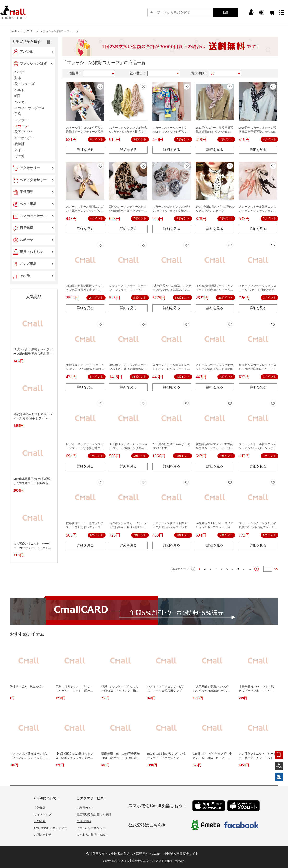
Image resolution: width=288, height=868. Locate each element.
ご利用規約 (84, 821)
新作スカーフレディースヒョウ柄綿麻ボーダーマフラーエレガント (128, 211)
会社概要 (40, 808)
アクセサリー (30, 168)
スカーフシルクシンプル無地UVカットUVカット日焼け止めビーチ (128, 132)
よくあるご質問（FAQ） (92, 835)
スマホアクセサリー (34, 216)
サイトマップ (43, 815)
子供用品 (26, 192)
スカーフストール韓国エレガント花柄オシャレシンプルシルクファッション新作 (85, 211)
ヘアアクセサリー (33, 180)
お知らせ (40, 821)
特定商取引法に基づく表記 (94, 815)
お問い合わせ (43, 835)
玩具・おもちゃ (31, 252)
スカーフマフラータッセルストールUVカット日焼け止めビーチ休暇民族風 (258, 290)
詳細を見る (85, 150)
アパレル (26, 52)
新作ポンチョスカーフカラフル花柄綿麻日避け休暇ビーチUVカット (128, 527)
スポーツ (26, 240)
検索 (226, 12)
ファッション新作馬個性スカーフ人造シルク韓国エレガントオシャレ (171, 527)
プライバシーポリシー (91, 828)
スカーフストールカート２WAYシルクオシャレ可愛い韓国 (171, 132)
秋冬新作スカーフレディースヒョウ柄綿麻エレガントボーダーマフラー (258, 369)
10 (250, 569)
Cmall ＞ (15, 31)
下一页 (257, 569)
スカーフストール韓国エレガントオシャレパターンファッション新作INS (258, 448)
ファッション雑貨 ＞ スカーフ (59, 31)
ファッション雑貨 (33, 64)
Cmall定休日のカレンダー (51, 828)
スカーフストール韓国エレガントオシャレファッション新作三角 (258, 211)
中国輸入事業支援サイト (181, 853)
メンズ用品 (28, 264)
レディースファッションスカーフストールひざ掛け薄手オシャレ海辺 (85, 448)
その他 (25, 276)
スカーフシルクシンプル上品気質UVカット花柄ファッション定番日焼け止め (258, 527)
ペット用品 (28, 204)
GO (276, 569)
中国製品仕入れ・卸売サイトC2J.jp (135, 853)
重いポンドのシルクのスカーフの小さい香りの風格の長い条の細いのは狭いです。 (128, 369)
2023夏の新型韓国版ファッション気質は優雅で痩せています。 (85, 290)
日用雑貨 (26, 228)
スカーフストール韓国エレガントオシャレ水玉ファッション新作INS (171, 369)
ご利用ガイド (85, 808)
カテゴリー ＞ (30, 31)
